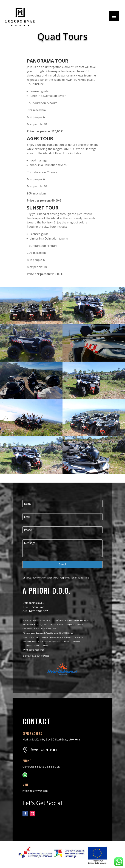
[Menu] (114, 16)
